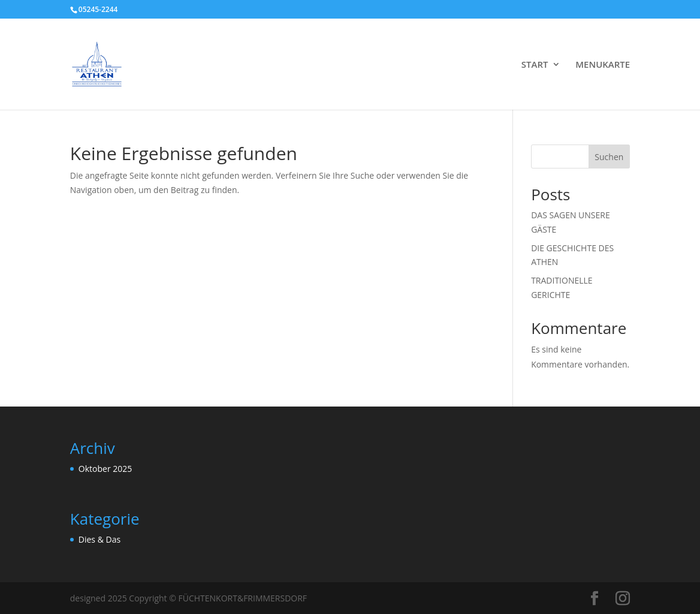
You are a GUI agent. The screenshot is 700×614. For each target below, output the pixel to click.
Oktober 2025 (105, 469)
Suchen (609, 157)
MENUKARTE (603, 65)
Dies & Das (99, 539)
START (535, 65)
